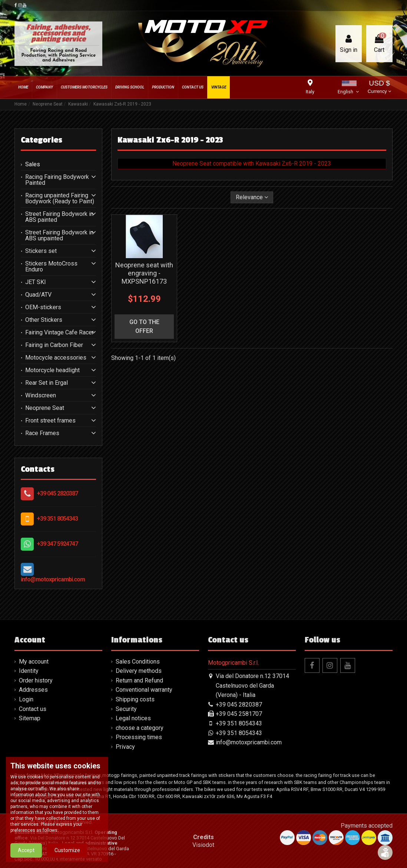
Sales (33, 164)
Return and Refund (139, 680)
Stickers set (41, 251)
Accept (26, 854)
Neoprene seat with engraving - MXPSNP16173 (144, 273)
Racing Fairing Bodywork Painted (57, 180)
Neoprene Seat (45, 408)
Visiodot (203, 845)
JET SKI (36, 282)
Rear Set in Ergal (47, 383)
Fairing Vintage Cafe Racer (59, 333)
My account (34, 662)
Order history (36, 680)
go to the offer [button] (144, 326)
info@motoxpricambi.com (53, 579)
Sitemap (30, 718)
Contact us (33, 709)
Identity (29, 671)
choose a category (140, 728)
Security (126, 709)
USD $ (379, 88)
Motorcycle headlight (52, 370)
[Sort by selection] (252, 197)
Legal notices (133, 718)
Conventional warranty (144, 690)
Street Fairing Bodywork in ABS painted (59, 217)
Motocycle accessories (56, 358)
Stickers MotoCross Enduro (51, 267)
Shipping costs (135, 699)
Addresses (33, 690)
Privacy (125, 747)
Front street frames (50, 421)
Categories (42, 140)
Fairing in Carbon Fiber (54, 345)
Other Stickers (44, 320)
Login (26, 699)
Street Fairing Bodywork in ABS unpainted (59, 236)
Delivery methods (139, 671)
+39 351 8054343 (57, 519)
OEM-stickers (43, 307)
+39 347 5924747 (57, 544)
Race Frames (42, 433)
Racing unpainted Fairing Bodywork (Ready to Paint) (60, 198)
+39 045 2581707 (239, 714)
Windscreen (41, 395)
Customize (67, 854)
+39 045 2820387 (57, 493)
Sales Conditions (138, 662)
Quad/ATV (38, 295)
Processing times (139, 737)
